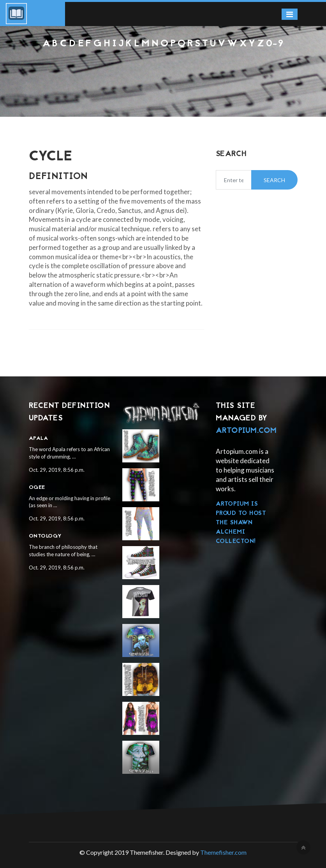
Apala (39, 438)
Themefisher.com (223, 852)
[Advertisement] (163, 70)
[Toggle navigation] (290, 14)
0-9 (275, 44)
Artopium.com (246, 431)
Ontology (45, 536)
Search (274, 180)
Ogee (37, 488)
